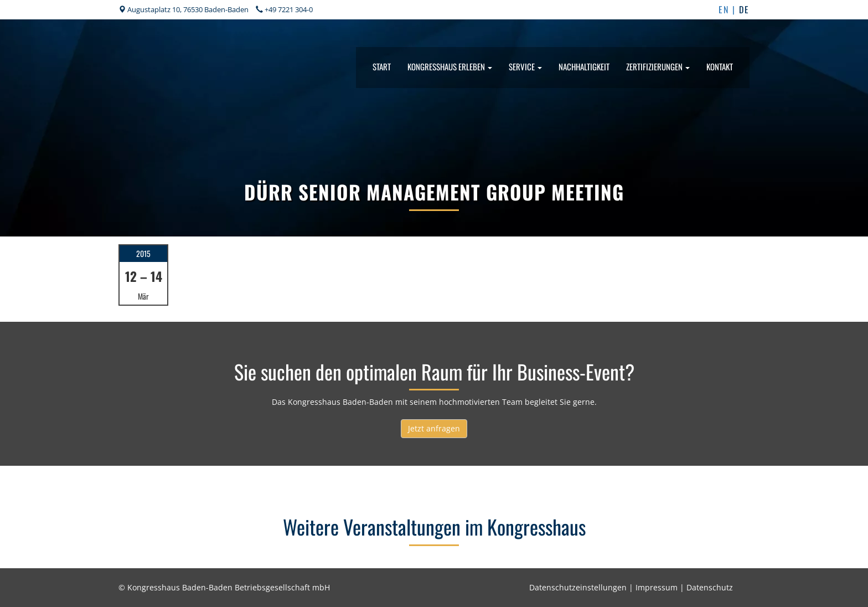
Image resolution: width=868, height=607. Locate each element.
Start (382, 66)
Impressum (657, 587)
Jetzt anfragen (434, 428)
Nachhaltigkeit (584, 66)
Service (525, 66)
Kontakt (720, 66)
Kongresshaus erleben (450, 66)
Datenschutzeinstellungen (578, 587)
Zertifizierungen (658, 66)
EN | (729, 9)
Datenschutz (710, 587)
